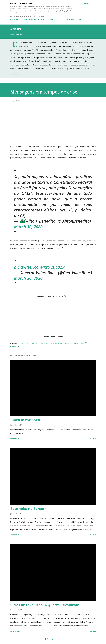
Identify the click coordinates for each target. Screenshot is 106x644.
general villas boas (56, 343)
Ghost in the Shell (25, 420)
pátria (81, 343)
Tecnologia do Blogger (53, 639)
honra (67, 343)
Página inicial (15, 19)
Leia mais (93, 439)
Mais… (81, 19)
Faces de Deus (54, 19)
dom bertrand (25, 343)
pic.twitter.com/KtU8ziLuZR (39, 267)
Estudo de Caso (69, 19)
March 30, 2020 (28, 227)
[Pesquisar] (86, 3)
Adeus (16, 29)
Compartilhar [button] (15, 74)
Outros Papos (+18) (22, 3)
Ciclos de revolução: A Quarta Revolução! (45, 605)
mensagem (74, 343)
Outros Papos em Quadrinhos (34, 19)
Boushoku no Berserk (28, 509)
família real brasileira (40, 343)
